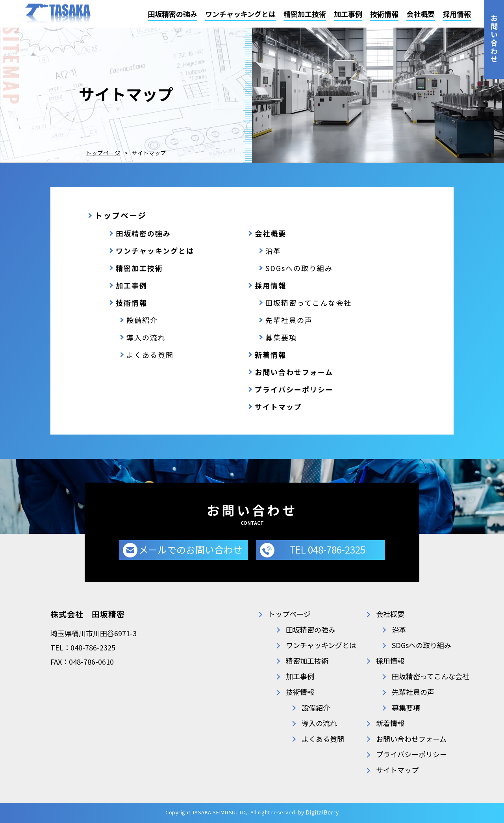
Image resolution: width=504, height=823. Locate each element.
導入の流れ (146, 337)
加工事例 (348, 14)
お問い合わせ (494, 39)
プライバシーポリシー (294, 389)
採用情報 (457, 14)
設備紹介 (142, 320)
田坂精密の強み (172, 14)
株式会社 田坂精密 (88, 614)
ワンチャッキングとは (240, 14)
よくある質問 (150, 355)
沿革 (273, 251)
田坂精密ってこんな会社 (309, 303)
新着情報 (271, 355)
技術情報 (384, 14)
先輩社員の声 (289, 320)
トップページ (103, 153)
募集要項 (281, 337)
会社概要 (421, 14)
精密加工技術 (305, 14)
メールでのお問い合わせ (191, 549)
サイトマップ (278, 407)
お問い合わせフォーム (294, 372)
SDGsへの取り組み (299, 268)
